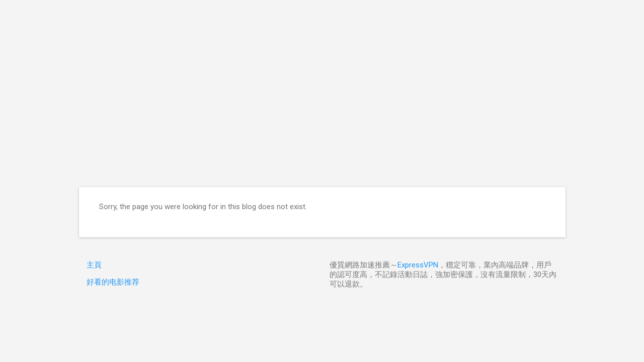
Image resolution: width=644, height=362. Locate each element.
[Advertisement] (322, 112)
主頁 (94, 265)
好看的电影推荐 (113, 282)
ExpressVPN (418, 265)
